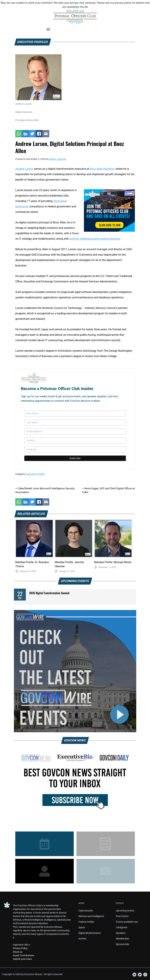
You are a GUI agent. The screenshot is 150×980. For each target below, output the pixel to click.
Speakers (121, 933)
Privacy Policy (20, 948)
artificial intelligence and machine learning (95, 239)
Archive (82, 939)
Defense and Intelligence (91, 916)
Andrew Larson (24, 169)
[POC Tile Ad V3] (109, 210)
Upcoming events (125, 911)
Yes (82, 7)
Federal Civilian (86, 922)
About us (18, 952)
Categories (122, 927)
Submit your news (22, 959)
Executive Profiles (35, 474)
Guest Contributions (24, 955)
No (86, 7)
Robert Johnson (58, 159)
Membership (122, 939)
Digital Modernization (90, 933)
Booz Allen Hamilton (102, 169)
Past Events (122, 916)
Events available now (127, 922)
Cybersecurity (86, 911)
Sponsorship (122, 944)
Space (82, 927)
